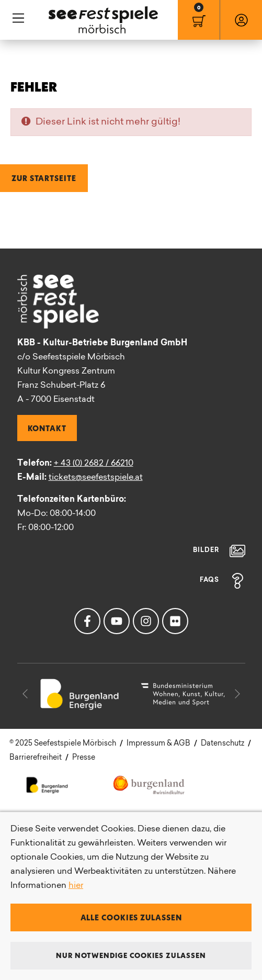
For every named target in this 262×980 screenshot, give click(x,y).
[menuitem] (199, 20)
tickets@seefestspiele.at (96, 478)
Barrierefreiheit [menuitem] (36, 758)
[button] (25, 694)
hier (76, 886)
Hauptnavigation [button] (18, 18)
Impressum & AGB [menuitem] (158, 744)
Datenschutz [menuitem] (223, 744)
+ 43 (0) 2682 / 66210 (94, 464)
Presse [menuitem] (84, 758)
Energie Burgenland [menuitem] (47, 785)
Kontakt (47, 428)
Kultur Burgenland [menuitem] (149, 785)
